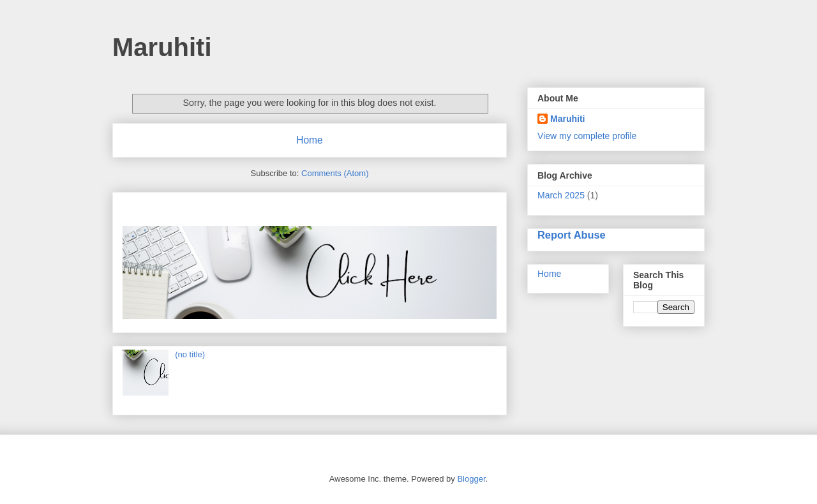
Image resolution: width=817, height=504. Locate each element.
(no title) (190, 354)
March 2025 (561, 195)
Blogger (471, 479)
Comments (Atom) (335, 173)
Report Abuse (572, 235)
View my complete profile (587, 136)
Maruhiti (162, 47)
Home (310, 140)
